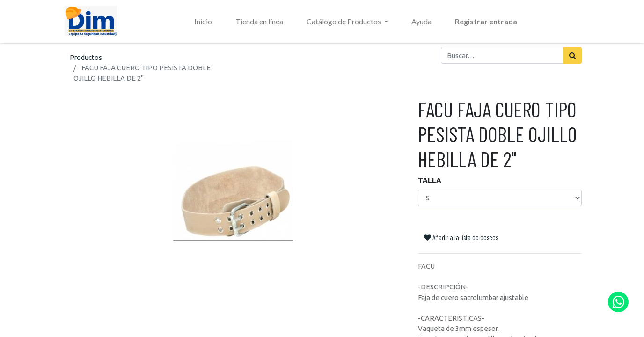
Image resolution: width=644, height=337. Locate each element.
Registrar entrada (486, 21)
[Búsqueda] (572, 55)
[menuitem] (203, 22)
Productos (86, 57)
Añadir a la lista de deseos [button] (461, 237)
